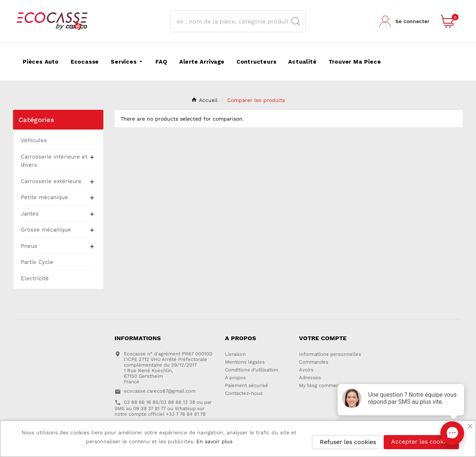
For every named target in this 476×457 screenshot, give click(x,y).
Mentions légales (245, 362)
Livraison (235, 354)
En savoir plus (214, 441)
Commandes (314, 362)
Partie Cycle (37, 262)
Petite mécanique (44, 197)
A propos (235, 378)
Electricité (35, 278)
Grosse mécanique (46, 230)
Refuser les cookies (348, 442)
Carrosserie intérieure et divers (54, 161)
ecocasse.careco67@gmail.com (160, 391)
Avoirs (306, 370)
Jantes (30, 214)
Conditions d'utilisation (252, 370)
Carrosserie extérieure (51, 181)
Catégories (36, 120)
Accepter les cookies (421, 442)
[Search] (296, 21)
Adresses (310, 378)
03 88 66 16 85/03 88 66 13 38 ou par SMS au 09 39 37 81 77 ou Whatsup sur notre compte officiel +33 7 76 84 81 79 (163, 408)
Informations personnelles (330, 354)
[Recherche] (231, 21)
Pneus (29, 246)
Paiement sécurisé (247, 385)
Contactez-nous (244, 393)
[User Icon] (404, 21)
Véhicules (34, 140)
